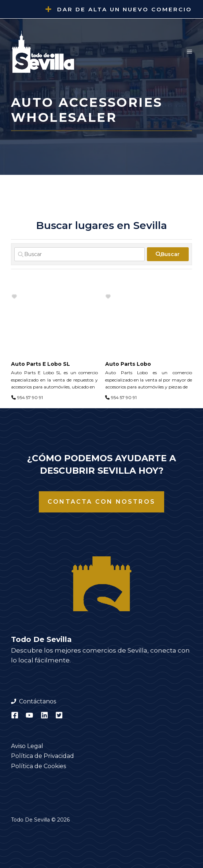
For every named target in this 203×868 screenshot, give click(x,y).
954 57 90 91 (30, 397)
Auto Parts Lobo (128, 364)
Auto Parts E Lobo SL (40, 364)
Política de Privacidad (43, 756)
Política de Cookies (38, 766)
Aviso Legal (27, 746)
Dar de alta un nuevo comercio (125, 9)
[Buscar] (80, 254)
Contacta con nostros (101, 502)
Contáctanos (38, 701)
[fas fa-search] (168, 254)
